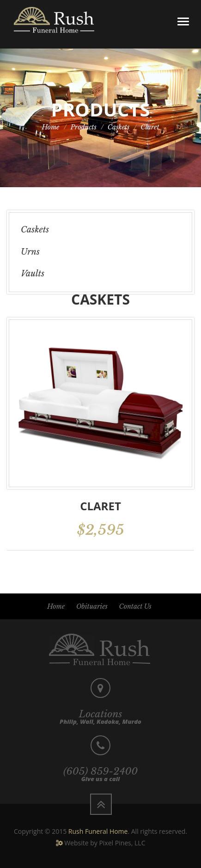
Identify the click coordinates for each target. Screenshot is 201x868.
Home (50, 127)
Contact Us (135, 606)
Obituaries (92, 606)
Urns (30, 252)
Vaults (33, 274)
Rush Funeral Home (98, 831)
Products (84, 127)
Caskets (119, 127)
